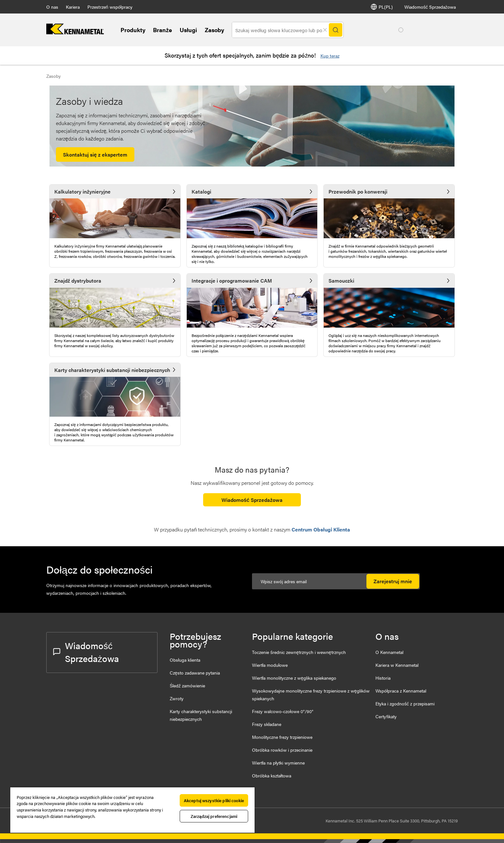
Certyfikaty (386, 716)
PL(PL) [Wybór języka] (382, 7)
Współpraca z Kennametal (401, 691)
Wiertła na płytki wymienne (278, 763)
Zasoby (214, 30)
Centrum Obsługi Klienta (321, 529)
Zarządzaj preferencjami (214, 816)
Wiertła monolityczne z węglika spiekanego (294, 678)
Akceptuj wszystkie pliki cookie (214, 800)
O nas (52, 7)
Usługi (188, 30)
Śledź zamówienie (187, 685)
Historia (383, 678)
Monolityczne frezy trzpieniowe (282, 737)
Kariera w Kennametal (397, 665)
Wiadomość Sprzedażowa (430, 7)
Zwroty (177, 698)
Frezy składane (267, 724)
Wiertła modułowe (270, 665)
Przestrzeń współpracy (110, 7)
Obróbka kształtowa (272, 775)
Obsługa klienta (185, 660)
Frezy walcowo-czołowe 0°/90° (283, 711)
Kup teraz (330, 56)
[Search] (336, 30)
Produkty (133, 30)
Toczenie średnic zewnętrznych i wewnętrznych (299, 652)
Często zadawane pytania (195, 673)
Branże (162, 30)
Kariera (73, 7)
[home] (75, 32)
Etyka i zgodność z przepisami (405, 703)
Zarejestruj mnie (393, 581)
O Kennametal (389, 652)
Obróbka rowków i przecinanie (282, 750)
